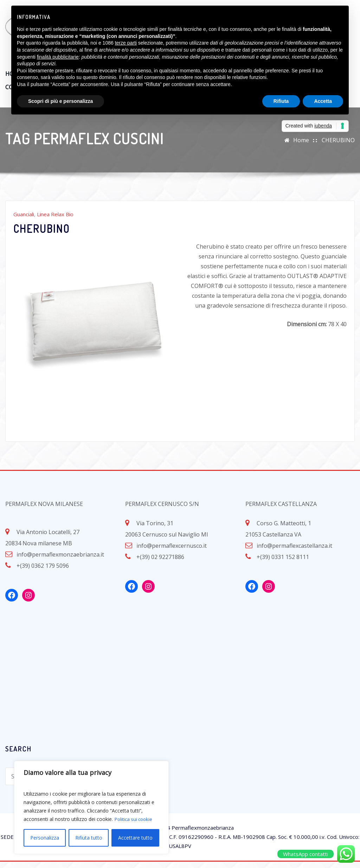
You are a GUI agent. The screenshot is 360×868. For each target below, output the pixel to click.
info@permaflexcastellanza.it (294, 552)
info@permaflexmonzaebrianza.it (60, 561)
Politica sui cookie (135, 819)
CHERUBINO (338, 146)
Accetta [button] (323, 101)
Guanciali (24, 221)
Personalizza (45, 838)
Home (301, 146)
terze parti (126, 43)
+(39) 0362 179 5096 (43, 572)
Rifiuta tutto (89, 838)
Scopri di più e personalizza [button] (60, 101)
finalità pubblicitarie (58, 57)
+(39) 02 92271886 (160, 563)
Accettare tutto (135, 838)
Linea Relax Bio (55, 221)
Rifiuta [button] (281, 101)
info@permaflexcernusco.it (172, 552)
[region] (91, 807)
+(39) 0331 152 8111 (283, 563)
